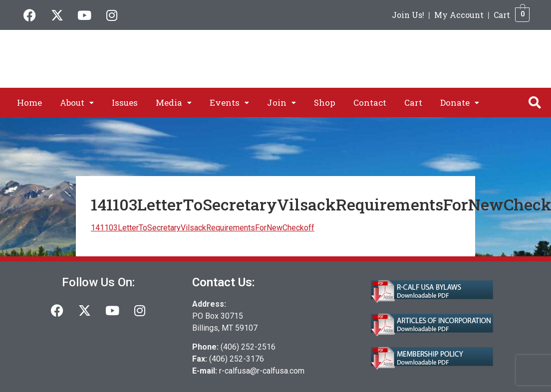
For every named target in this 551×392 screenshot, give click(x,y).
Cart (502, 15)
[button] (77, 102)
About (77, 102)
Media (174, 102)
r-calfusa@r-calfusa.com (262, 371)
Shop (325, 102)
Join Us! (408, 15)
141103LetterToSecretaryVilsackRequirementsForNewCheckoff (203, 228)
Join (281, 102)
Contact (370, 102)
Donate (460, 102)
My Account (459, 15)
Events (229, 102)
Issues (125, 102)
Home (29, 102)
